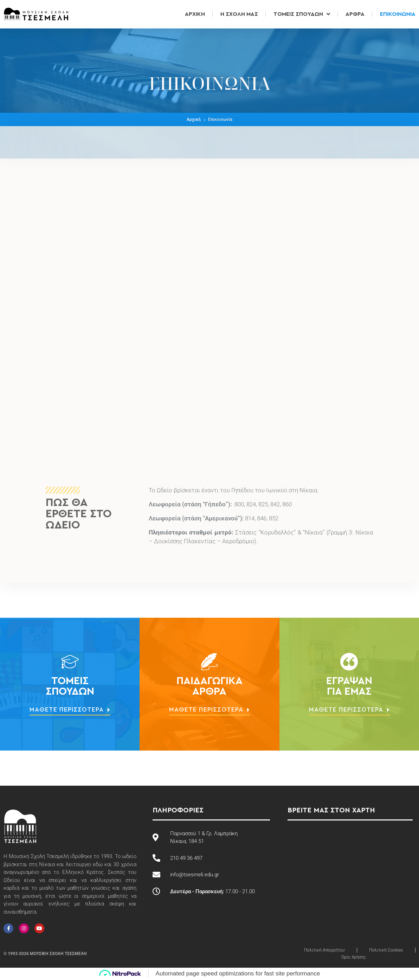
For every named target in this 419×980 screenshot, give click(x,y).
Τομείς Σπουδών (302, 14)
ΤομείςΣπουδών (70, 686)
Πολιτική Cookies (386, 950)
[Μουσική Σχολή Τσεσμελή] (209, 416)
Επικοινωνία (398, 14)
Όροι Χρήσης (354, 957)
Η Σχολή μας (239, 14)
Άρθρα (355, 14)
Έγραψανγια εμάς (349, 686)
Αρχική (195, 14)
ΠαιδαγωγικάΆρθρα (209, 686)
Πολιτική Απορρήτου (324, 950)
